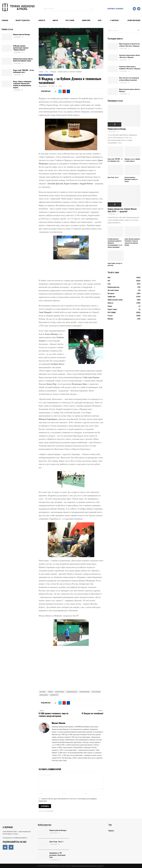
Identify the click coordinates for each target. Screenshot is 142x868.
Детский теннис (113, 290)
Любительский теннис (115, 300)
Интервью (111, 293)
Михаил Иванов (43, 86)
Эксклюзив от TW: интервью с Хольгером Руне (57, 855)
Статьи (110, 315)
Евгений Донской (84, 692)
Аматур (55, 20)
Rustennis (43, 692)
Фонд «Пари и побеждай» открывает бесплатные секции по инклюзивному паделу (22, 84)
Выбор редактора (23, 20)
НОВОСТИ (42, 20)
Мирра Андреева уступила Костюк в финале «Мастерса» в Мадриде (129, 45)
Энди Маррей (54, 695)
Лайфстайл (111, 296)
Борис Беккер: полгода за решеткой (115, 264)
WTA (109, 277)
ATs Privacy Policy (50, 811)
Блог (100, 20)
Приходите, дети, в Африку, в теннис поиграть (132, 160)
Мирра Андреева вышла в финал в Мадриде (129, 90)
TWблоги (50, 692)
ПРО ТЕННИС (70, 20)
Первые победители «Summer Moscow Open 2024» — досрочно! (122, 210)
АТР (109, 281)
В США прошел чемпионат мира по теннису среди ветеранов (54, 715)
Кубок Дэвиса (44, 695)
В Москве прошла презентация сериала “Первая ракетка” (21, 48)
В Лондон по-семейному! (93, 713)
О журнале (114, 20)
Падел (110, 306)
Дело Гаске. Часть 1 (113, 177)
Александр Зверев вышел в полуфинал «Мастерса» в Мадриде (130, 67)
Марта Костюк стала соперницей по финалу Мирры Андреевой (129, 79)
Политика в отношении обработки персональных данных (87, 866)
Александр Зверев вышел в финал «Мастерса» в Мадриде (129, 56)
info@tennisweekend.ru (20, 838)
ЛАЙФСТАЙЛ (86, 20)
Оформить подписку (115, 9)
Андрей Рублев (60, 692)
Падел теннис (112, 309)
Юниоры (110, 319)
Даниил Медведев (72, 692)
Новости (110, 303)
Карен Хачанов (96, 692)
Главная (5, 20)
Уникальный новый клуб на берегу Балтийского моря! (23, 60)
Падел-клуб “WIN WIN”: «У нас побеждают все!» (23, 71)
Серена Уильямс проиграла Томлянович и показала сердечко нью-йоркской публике (132, 242)
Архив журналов (134, 20)
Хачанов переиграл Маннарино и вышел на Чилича (131, 179)
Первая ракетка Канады (22, 34)
